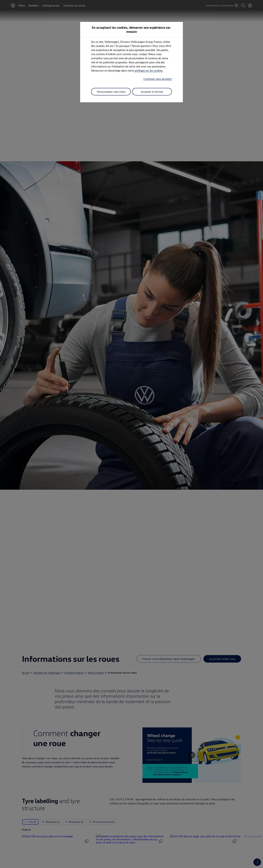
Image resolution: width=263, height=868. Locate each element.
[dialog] (131, 434)
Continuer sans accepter (158, 79)
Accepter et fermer (152, 92)
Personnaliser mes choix (111, 92)
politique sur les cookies (149, 70)
